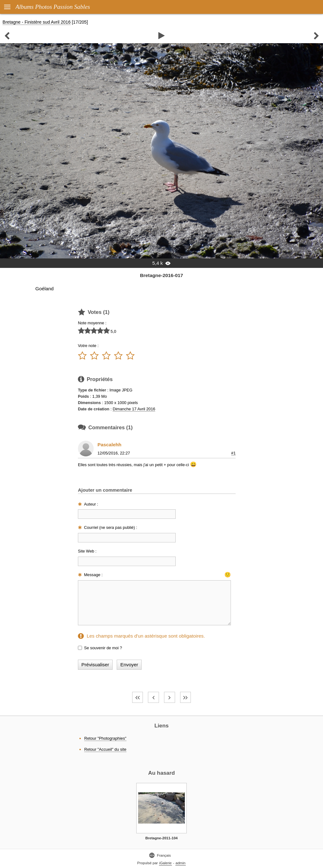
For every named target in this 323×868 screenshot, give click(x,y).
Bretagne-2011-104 (161, 838)
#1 (233, 453)
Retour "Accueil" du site (105, 749)
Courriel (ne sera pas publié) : (111, 527)
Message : (93, 575)
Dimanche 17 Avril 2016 (134, 409)
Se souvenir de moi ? (103, 648)
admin (181, 863)
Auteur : (91, 504)
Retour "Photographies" (105, 738)
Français (160, 855)
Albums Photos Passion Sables (53, 7)
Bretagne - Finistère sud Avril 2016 (37, 22)
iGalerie (166, 863)
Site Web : (87, 551)
